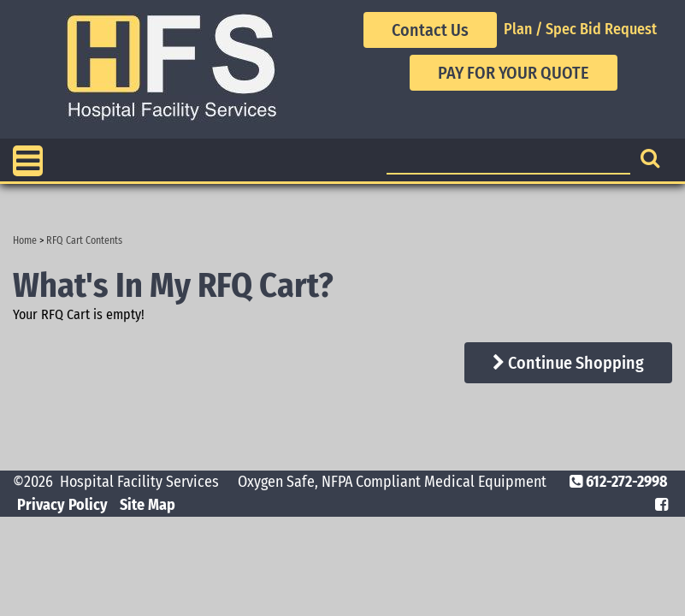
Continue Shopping (568, 363)
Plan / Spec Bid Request (580, 29)
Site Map (148, 505)
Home (25, 240)
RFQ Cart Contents (84, 240)
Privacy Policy (62, 505)
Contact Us (430, 30)
